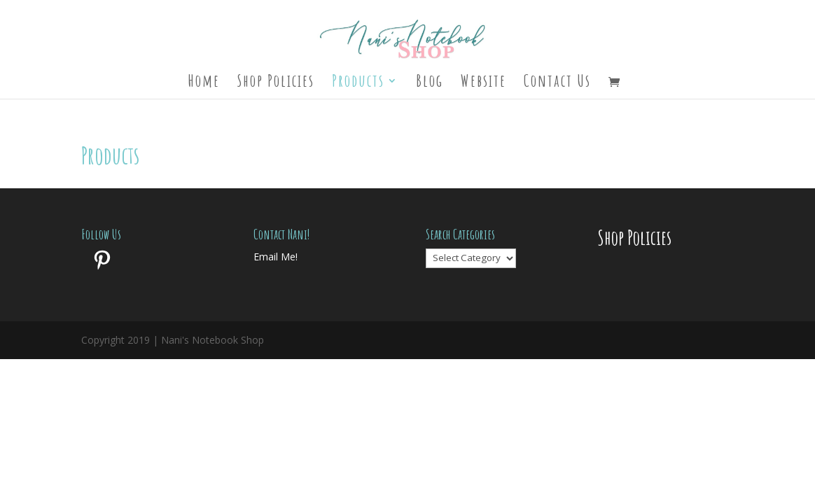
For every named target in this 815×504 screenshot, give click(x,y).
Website (483, 83)
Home (204, 83)
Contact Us (557, 83)
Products (358, 83)
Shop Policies (276, 83)
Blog (430, 83)
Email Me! (276, 257)
